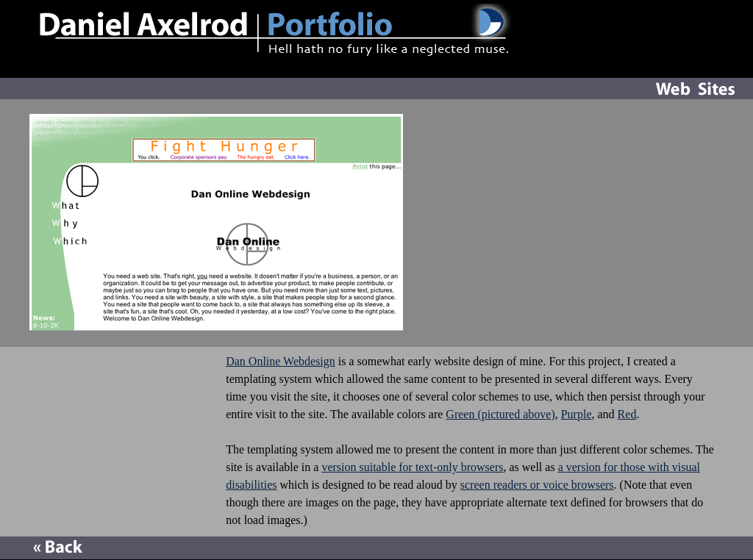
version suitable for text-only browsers (412, 467)
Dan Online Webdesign (281, 361)
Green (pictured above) (500, 414)
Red (627, 414)
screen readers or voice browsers (537, 485)
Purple (577, 414)
